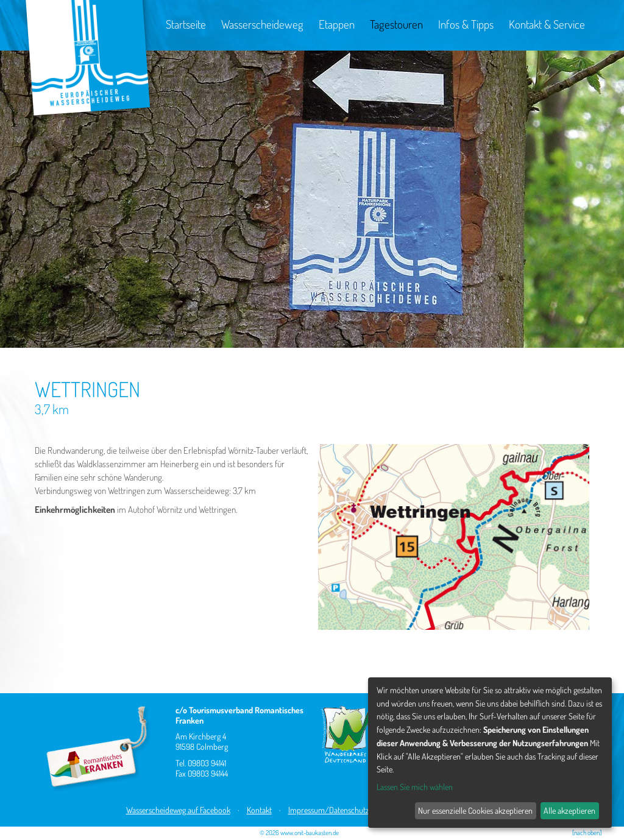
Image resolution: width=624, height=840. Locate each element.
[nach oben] (587, 833)
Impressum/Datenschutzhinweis (341, 810)
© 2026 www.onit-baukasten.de (299, 833)
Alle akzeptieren (569, 810)
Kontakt (259, 810)
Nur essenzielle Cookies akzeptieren (475, 810)
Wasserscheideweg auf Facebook (178, 810)
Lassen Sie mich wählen (415, 787)
